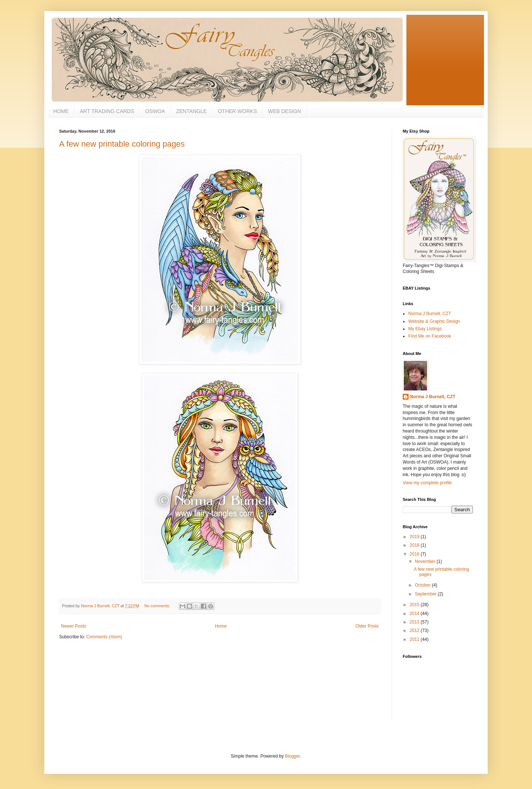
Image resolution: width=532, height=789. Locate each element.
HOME (61, 111)
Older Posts (367, 626)
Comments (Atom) (104, 637)
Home (221, 626)
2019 (415, 537)
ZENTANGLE (192, 111)
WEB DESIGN (284, 111)
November (426, 561)
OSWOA (155, 111)
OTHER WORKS (238, 111)
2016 (415, 554)
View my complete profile (427, 483)
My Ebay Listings (425, 329)
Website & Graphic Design (434, 321)
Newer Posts (74, 626)
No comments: (158, 606)
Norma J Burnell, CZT (430, 314)
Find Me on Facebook (430, 336)
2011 (415, 639)
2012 (415, 631)
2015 (415, 605)
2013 (415, 622)
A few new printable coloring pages (122, 144)
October (423, 585)
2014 (415, 614)
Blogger (292, 756)
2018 (415, 545)
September (426, 594)
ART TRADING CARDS (107, 111)
